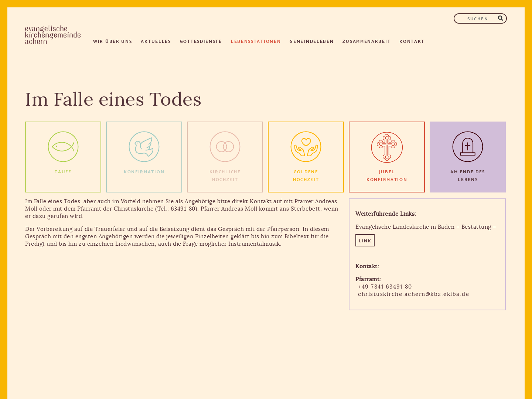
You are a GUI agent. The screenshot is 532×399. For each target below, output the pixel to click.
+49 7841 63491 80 (385, 287)
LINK (365, 240)
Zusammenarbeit (366, 41)
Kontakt (412, 41)
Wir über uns (112, 41)
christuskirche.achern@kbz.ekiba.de (414, 294)
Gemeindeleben (312, 41)
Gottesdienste (201, 41)
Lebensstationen (256, 41)
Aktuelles (156, 41)
